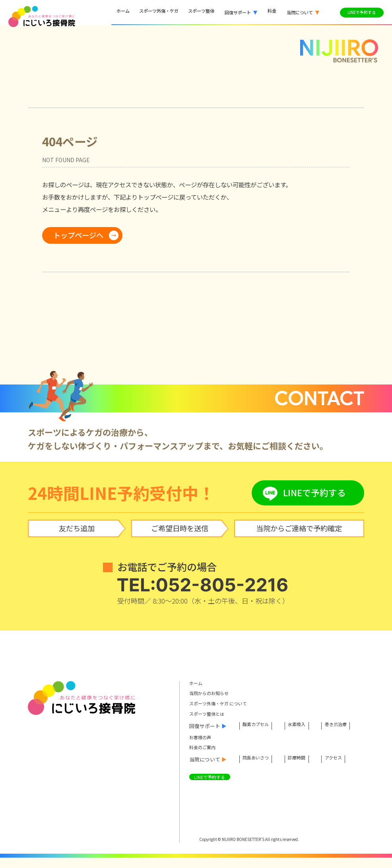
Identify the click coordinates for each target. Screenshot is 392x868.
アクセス (345, 769)
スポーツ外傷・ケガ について (223, 705)
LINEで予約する (212, 787)
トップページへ (78, 235)
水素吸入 (305, 727)
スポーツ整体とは (210, 716)
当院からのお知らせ (212, 694)
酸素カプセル (258, 727)
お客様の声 (202, 747)
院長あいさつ (258, 769)
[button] (239, 13)
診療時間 (305, 769)
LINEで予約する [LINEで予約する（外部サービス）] (359, 12)
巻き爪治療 (206, 737)
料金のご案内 (205, 758)
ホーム (197, 684)
